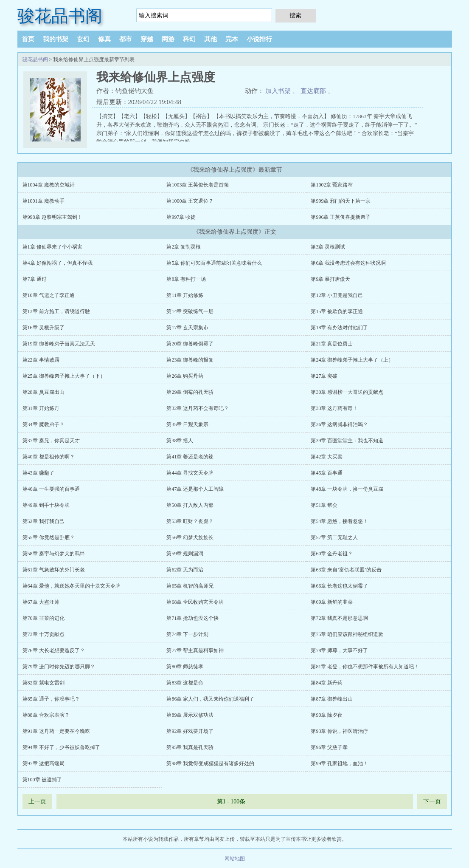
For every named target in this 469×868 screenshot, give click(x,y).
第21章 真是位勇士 (332, 344)
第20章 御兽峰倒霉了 (190, 344)
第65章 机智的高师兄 (190, 586)
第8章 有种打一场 (186, 279)
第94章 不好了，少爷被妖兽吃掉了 (61, 747)
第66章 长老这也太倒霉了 (339, 586)
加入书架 (278, 91)
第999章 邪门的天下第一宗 (341, 201)
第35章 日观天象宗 (187, 424)
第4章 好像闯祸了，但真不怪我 (58, 263)
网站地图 (235, 859)
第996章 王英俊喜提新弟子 (341, 217)
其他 (211, 39)
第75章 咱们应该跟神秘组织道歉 (347, 634)
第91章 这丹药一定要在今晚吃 (56, 731)
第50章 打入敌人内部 (190, 505)
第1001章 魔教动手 (44, 201)
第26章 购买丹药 (185, 376)
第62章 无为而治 (185, 570)
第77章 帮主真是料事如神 (195, 650)
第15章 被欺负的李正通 (337, 311)
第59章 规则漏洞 (185, 554)
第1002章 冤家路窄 (332, 185)
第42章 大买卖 (327, 457)
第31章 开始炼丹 (41, 408)
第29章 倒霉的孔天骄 (190, 392)
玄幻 (83, 39)
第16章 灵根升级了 (44, 328)
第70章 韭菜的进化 (44, 618)
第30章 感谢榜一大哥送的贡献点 (347, 392)
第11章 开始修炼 (185, 295)
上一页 (37, 802)
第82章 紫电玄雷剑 (44, 683)
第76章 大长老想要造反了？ (54, 650)
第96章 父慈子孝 (329, 747)
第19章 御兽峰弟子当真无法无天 (59, 344)
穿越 (147, 39)
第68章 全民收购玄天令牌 (195, 602)
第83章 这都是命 (185, 683)
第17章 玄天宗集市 (187, 328)
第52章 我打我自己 (44, 521)
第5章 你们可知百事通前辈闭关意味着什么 (214, 263)
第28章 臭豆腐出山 (44, 392)
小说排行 (259, 39)
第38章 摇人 (180, 441)
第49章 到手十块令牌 (46, 505)
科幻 (189, 39)
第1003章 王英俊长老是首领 (198, 185)
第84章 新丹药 (327, 683)
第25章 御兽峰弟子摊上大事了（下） (64, 376)
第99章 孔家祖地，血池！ (339, 763)
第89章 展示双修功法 (190, 715)
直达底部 (313, 91)
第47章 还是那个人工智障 (195, 489)
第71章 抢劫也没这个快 (192, 618)
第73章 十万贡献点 (44, 634)
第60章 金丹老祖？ (332, 554)
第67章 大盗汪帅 (41, 602)
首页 (28, 39)
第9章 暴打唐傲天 (330, 279)
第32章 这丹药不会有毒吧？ (198, 408)
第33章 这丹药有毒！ (334, 408)
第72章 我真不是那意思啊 (339, 618)
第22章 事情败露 (41, 360)
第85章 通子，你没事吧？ (51, 699)
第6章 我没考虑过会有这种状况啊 (348, 263)
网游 (168, 39)
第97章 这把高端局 (44, 763)
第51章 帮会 (324, 505)
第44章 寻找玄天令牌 (190, 473)
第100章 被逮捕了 (42, 780)
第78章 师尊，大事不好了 (339, 650)
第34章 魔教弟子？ (44, 424)
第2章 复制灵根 (184, 247)
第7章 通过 (35, 279)
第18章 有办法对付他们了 (339, 328)
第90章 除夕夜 (327, 715)
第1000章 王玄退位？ (190, 201)
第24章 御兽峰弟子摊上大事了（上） (352, 360)
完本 (232, 39)
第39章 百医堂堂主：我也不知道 (347, 441)
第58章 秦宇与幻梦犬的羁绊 (54, 554)
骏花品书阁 (60, 16)
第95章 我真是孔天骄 (190, 747)
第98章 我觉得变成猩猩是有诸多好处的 (210, 763)
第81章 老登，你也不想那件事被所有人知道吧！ (365, 667)
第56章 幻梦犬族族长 (190, 537)
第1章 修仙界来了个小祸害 (52, 247)
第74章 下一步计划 (187, 634)
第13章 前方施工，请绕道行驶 (56, 311)
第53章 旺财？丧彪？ (190, 521)
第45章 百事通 (327, 473)
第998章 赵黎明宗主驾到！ (52, 217)
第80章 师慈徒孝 (185, 667)
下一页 (432, 802)
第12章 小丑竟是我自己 (337, 295)
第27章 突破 (324, 376)
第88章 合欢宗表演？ (46, 715)
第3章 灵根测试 (328, 247)
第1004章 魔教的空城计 (49, 185)
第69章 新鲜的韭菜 (332, 602)
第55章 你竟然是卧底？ (49, 537)
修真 (104, 39)
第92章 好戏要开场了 (190, 731)
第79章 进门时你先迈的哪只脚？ (59, 667)
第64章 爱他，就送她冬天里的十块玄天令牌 (72, 586)
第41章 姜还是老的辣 (190, 457)
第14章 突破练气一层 (190, 311)
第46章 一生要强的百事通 (51, 489)
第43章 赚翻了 (38, 473)
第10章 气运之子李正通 (49, 295)
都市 (126, 39)
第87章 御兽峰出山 (332, 699)
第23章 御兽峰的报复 (190, 360)
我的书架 (56, 39)
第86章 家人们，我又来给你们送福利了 (210, 699)
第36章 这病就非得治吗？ (339, 424)
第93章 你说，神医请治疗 (339, 731)
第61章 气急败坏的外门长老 (54, 570)
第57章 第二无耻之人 (334, 537)
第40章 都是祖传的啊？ (49, 457)
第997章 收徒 (181, 217)
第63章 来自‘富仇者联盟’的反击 (346, 570)
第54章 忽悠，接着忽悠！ (339, 521)
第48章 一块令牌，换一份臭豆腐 (347, 489)
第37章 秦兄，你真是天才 (51, 441)
